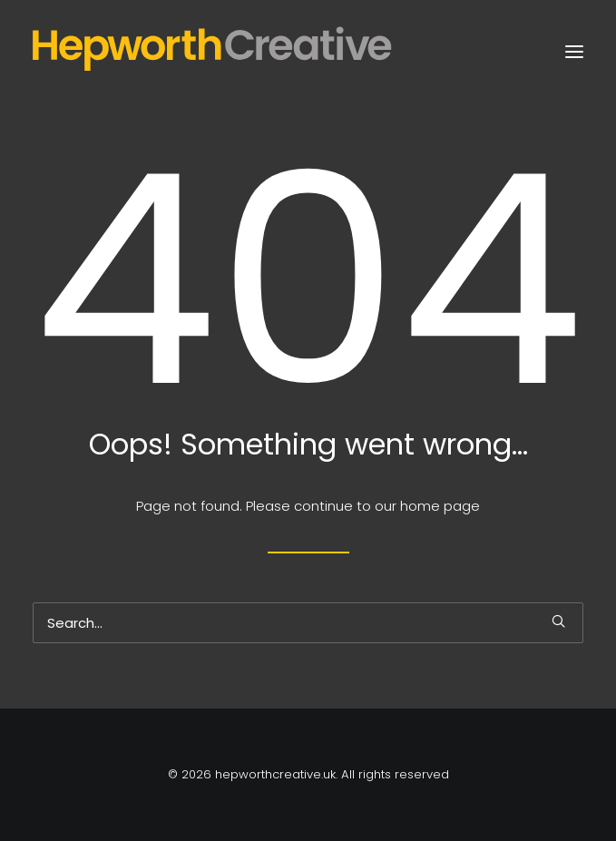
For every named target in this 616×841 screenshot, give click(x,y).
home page (440, 506)
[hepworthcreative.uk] (242, 52)
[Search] (308, 623)
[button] (574, 52)
